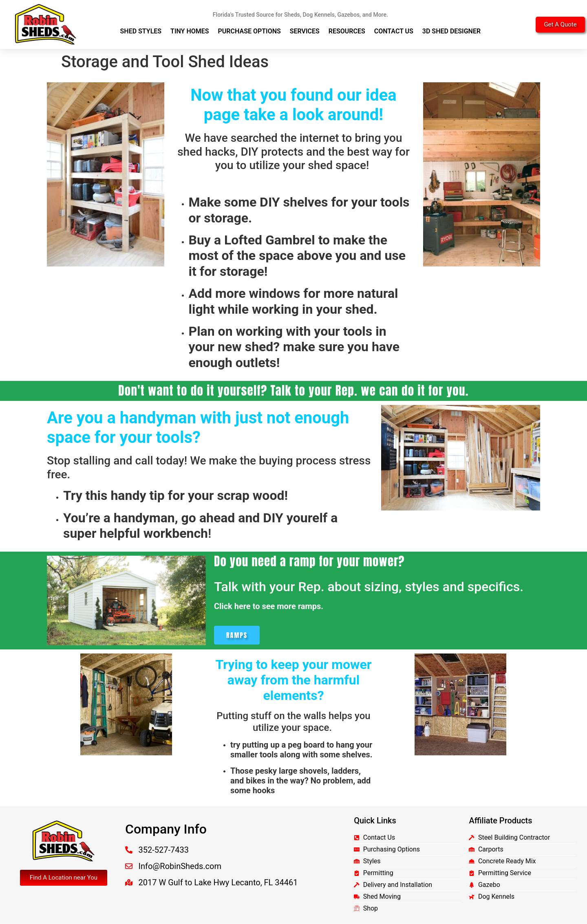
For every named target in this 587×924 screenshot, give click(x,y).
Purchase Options (249, 31)
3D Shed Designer (451, 31)
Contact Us (394, 31)
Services (305, 31)
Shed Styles (141, 31)
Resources (347, 31)
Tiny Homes (190, 31)
